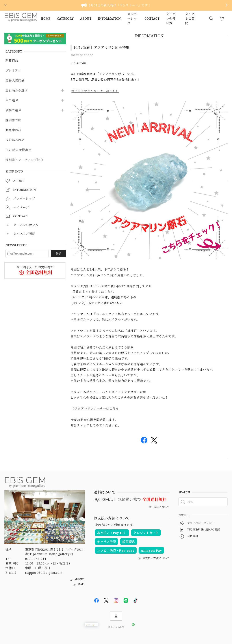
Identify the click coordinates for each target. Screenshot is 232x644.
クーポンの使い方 (171, 18)
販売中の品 (13, 130)
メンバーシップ (132, 18)
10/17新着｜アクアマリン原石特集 (101, 47)
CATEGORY (65, 18)
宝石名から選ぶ (17, 90)
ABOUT (86, 18)
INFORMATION (110, 18)
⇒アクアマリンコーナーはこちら (95, 91)
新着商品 (12, 61)
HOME (45, 18)
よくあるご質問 (190, 18)
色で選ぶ (12, 100)
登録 (58, 254)
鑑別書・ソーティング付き (24, 160)
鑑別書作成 (13, 120)
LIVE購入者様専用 (18, 150)
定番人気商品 (15, 80)
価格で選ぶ (13, 110)
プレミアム (13, 71)
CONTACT (152, 18)
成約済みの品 (15, 140)
